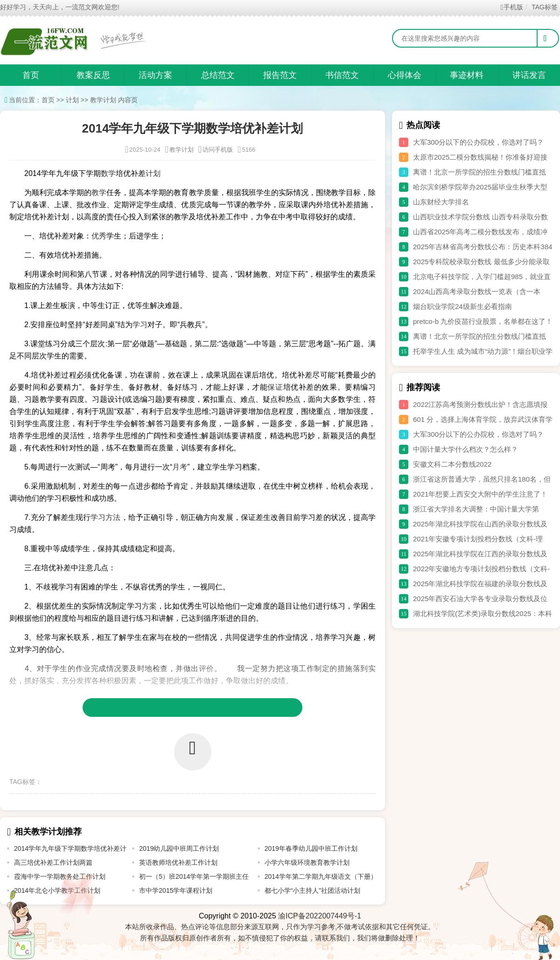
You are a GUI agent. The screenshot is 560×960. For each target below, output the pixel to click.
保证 (275, 387)
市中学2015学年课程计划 (176, 890)
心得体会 (405, 75)
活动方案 (155, 75)
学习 (140, 325)
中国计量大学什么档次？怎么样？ (465, 449)
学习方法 (105, 517)
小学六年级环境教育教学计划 (307, 862)
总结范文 (218, 75)
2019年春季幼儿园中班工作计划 (311, 848)
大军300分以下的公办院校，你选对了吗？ (478, 142)
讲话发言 (529, 75)
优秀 (99, 236)
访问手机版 (216, 150)
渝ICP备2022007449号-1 (320, 916)
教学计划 (103, 100)
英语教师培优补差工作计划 (178, 862)
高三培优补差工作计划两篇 (53, 862)
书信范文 (342, 75)
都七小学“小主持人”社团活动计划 (312, 890)
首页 (31, 75)
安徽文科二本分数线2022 (452, 464)
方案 (149, 606)
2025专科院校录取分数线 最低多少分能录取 (481, 262)
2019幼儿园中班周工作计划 (179, 848)
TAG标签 (544, 7)
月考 (180, 467)
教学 (99, 193)
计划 (72, 100)
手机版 (512, 7)
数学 (108, 173)
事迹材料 (467, 75)
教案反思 (93, 75)
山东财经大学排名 (441, 202)
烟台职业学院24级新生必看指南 (462, 306)
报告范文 (280, 75)
